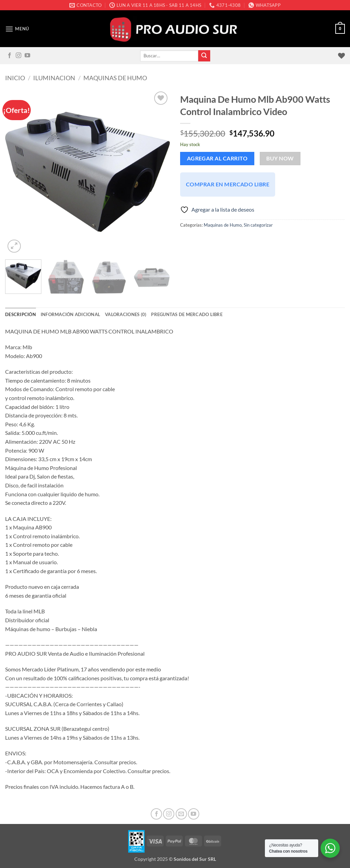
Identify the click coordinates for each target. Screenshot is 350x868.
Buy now (280, 158)
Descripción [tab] (21, 314)
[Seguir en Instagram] (18, 56)
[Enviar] (204, 56)
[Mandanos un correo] (181, 814)
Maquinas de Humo (115, 78)
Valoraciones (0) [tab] (126, 314)
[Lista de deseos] (341, 56)
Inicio (15, 78)
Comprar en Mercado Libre (228, 184)
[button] (17, 29)
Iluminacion (54, 78)
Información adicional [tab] (70, 314)
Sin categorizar (258, 225)
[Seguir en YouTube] (27, 56)
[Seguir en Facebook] (10, 56)
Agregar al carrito (217, 158)
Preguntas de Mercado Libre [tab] (187, 314)
